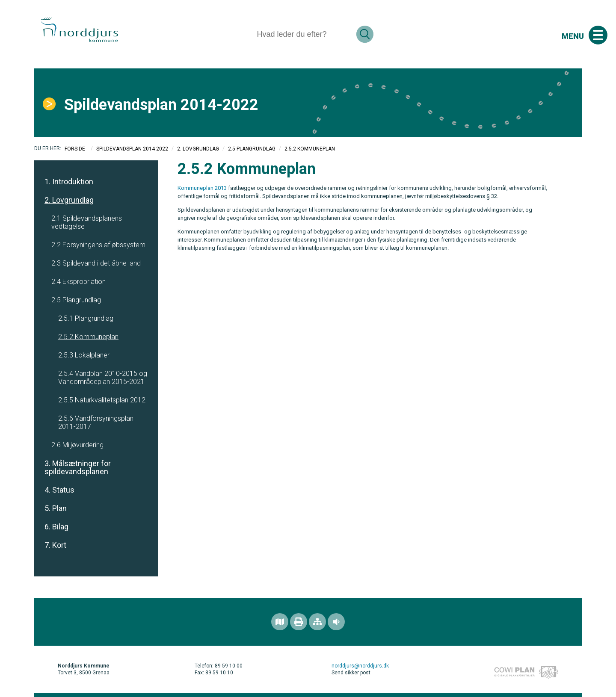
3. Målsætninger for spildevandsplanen (78, 467)
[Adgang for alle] (336, 622)
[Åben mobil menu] (598, 35)
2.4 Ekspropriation (78, 282)
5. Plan (56, 508)
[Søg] (303, 34)
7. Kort (55, 545)
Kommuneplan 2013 (202, 188)
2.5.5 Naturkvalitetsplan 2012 (102, 400)
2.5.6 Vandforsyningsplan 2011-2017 (96, 422)
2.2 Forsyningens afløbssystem (98, 245)
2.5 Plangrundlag (252, 149)
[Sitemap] (317, 622)
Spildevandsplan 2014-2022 (132, 149)
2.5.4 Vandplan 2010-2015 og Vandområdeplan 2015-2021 (103, 378)
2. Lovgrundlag (198, 149)
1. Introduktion (69, 182)
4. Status (59, 490)
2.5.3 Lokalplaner (84, 355)
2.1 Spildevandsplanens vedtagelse (87, 222)
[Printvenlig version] (299, 622)
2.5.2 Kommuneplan (88, 337)
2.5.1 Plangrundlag (86, 318)
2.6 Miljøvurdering (77, 445)
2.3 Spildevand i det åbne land (96, 263)
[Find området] (280, 622)
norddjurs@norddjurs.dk (360, 666)
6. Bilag (56, 527)
